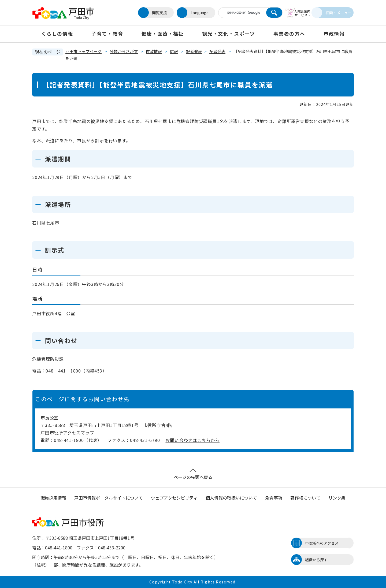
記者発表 (194, 51)
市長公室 (49, 418)
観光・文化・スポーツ (229, 34)
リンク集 (337, 498)
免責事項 (274, 498)
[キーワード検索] (237, 13)
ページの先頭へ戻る (193, 474)
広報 (174, 51)
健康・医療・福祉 (163, 34)
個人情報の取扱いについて (231, 498)
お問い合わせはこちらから (192, 440)
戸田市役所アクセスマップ (67, 433)
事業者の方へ (289, 34)
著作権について (305, 498)
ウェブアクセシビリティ (174, 498)
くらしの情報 (57, 34)
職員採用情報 (53, 498)
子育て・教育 (107, 34)
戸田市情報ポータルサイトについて (109, 498)
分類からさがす (124, 51)
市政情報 (334, 34)
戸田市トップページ (83, 51)
